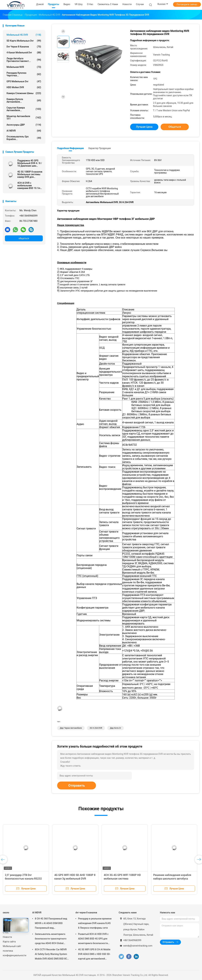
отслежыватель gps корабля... (24, 138)
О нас (6, 932)
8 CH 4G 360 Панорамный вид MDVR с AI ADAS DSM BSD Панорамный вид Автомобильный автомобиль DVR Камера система (51, 924)
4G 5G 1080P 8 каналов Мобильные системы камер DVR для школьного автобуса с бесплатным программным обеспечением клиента (30, 174)
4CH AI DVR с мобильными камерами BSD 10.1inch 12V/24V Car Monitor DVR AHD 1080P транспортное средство (30, 185)
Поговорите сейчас (187, 4)
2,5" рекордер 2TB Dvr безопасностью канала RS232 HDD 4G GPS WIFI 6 (23, 879)
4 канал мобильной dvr (24, 53)
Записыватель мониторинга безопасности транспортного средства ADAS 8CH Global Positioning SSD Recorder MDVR (51, 939)
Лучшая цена (144, 127)
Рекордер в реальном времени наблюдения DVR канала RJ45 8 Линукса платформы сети (95, 923)
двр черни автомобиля (71, 728)
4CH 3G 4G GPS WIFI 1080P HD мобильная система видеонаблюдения (122, 879)
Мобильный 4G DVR (24, 35)
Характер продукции (100, 148)
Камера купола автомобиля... (24, 100)
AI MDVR (24, 131)
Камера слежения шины (24, 93)
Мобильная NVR (24, 67)
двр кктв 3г (115, 728)
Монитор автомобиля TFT (24, 118)
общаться (24, 238)
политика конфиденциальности (14, 953)
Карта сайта (9, 942)
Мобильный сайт (12, 946)
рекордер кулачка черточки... (24, 74)
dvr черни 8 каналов (24, 47)
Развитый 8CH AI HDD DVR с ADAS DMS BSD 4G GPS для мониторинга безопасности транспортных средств (93, 939)
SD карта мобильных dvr (24, 41)
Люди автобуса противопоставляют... (24, 60)
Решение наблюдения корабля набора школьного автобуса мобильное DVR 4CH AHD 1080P (173, 879)
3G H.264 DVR (96, 728)
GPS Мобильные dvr (24, 81)
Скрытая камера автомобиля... (24, 109)
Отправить (77, 785)
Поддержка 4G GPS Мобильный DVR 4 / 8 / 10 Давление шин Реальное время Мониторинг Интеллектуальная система (30, 163)
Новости (7, 937)
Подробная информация (70, 148)
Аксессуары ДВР (24, 125)
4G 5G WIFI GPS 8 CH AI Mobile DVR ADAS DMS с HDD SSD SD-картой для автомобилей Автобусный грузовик (94, 955)
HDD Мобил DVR (24, 87)
